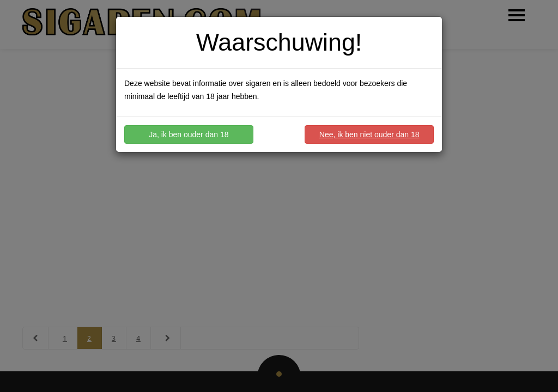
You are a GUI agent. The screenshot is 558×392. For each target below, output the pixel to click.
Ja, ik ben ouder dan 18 (189, 134)
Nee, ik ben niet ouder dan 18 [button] (369, 134)
